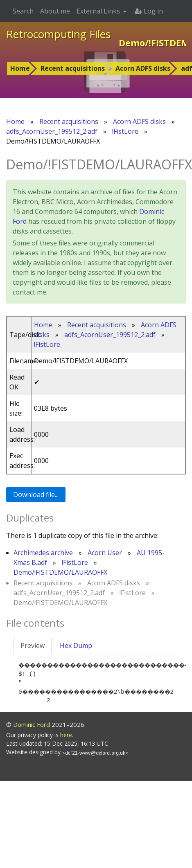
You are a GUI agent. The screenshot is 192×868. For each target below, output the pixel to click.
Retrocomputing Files (58, 34)
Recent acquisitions (73, 68)
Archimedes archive (43, 553)
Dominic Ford (32, 733)
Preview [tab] (33, 645)
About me (55, 11)
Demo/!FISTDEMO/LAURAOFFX (60, 572)
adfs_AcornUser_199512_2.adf (52, 131)
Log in (149, 11)
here (66, 744)
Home (20, 68)
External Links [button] (99, 11)
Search (23, 11)
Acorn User (105, 553)
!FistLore (125, 131)
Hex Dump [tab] (76, 645)
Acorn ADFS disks (143, 68)
